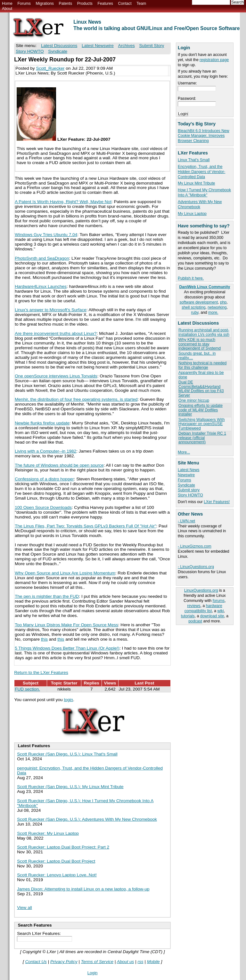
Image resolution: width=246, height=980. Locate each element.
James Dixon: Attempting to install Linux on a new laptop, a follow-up (83, 889)
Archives (127, 46)
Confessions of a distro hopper (44, 479)
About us (126, 962)
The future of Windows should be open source (59, 465)
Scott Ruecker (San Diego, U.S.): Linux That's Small (67, 754)
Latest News (189, 470)
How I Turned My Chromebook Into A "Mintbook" (204, 193)
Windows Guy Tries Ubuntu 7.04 (46, 235)
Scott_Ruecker (50, 68)
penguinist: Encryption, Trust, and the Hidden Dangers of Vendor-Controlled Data (90, 771)
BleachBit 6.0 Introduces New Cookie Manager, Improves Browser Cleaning (204, 136)
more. (213, 312)
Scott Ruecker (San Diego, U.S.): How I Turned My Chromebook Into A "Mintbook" (85, 803)
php (223, 302)
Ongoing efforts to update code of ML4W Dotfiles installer (201, 410)
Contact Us (36, 962)
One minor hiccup (194, 400)
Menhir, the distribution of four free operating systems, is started (76, 399)
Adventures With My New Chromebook (200, 204)
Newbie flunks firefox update (42, 423)
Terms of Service (97, 962)
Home (7, 4)
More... (184, 452)
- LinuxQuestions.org (196, 567)
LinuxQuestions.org (201, 590)
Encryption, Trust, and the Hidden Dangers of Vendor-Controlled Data (201, 172)
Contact (125, 4)
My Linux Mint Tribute (196, 183)
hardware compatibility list (203, 608)
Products (85, 4)
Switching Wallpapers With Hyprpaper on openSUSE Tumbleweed (201, 424)
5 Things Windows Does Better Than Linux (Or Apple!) (67, 648)
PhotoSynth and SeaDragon (42, 258)
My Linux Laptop (192, 214)
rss (140, 962)
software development (199, 302)
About (7, 9)
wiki (220, 611)
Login (93, 973)
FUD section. (27, 689)
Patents (66, 4)
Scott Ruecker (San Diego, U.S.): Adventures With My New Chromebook (87, 819)
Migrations (45, 4)
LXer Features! (217, 502)
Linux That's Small (194, 160)
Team (141, 4)
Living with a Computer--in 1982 (45, 451)
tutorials (188, 616)
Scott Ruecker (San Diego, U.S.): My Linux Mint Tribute (70, 787)
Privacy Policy (64, 962)
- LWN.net (186, 521)
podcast (195, 621)
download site (212, 616)
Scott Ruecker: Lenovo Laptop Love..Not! (57, 875)
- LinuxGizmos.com (195, 546)
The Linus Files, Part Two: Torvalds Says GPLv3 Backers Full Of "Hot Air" (85, 526)
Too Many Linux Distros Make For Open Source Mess (66, 625)
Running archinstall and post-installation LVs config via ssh (204, 332)
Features (105, 4)
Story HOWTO (190, 495)
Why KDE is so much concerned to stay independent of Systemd (200, 344)
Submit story (189, 490)
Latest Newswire (98, 46)
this (44, 639)
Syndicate (186, 485)
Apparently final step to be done (201, 375)
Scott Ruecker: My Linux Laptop (48, 833)
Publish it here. (191, 278)
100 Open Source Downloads (43, 507)
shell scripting (193, 307)
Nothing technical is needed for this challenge (202, 365)
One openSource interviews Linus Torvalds (56, 376)
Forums (24, 4)
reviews (194, 606)
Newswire (186, 475)
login (68, 700)
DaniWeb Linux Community (205, 287)
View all (25, 908)
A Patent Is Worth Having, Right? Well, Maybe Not (63, 202)
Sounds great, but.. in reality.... (197, 356)
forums (219, 601)
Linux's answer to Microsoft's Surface (51, 310)
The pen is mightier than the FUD (47, 596)
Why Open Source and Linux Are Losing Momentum (65, 573)
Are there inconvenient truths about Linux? (56, 333)
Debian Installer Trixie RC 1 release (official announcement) (202, 438)
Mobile (153, 962)
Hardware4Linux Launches (41, 286)
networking (217, 307)
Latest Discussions (59, 46)
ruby (195, 312)
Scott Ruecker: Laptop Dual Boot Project (56, 861)
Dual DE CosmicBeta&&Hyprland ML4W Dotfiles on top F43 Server (201, 389)
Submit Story (152, 46)
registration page (214, 60)
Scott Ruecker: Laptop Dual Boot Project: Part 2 (63, 847)
